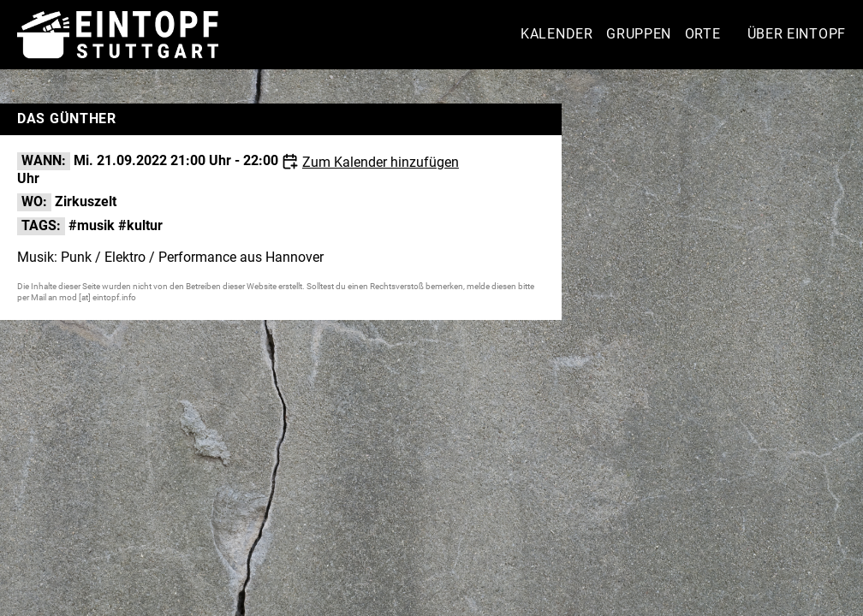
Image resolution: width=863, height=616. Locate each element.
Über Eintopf (797, 34)
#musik (92, 225)
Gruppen (639, 34)
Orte (703, 34)
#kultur (140, 225)
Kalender (557, 34)
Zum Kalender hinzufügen (381, 162)
